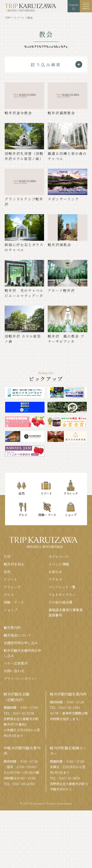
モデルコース (58, 556)
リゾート (11, 579)
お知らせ (55, 572)
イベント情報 (59, 564)
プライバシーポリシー (21, 678)
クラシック (12, 587)
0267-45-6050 (24, 784)
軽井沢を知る (14, 564)
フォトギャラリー (62, 595)
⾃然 (7, 572)
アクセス (55, 579)
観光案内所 (12, 628)
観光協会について (17, 635)
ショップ (11, 610)
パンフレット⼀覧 (62, 587)
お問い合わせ (14, 671)
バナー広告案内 (16, 663)
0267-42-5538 (23, 713)
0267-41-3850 (70, 778)
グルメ (9, 595)
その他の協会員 (60, 602)
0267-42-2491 (69, 708)
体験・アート (14, 602)
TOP (7, 556)
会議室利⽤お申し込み (21, 643)
